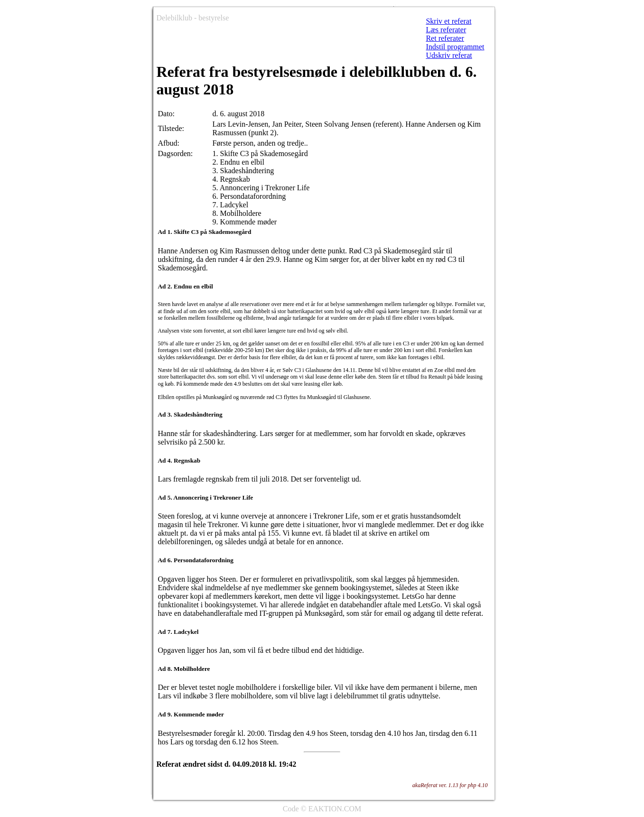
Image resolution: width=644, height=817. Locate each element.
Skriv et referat (448, 21)
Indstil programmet (455, 47)
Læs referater (446, 30)
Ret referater (445, 38)
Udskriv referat (449, 55)
